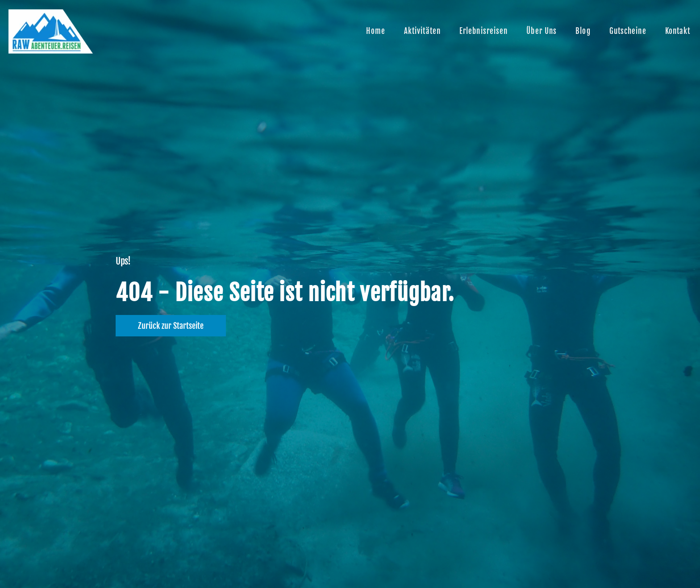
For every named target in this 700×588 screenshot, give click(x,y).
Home (375, 31)
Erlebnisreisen (483, 31)
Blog (583, 31)
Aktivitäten (422, 31)
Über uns (542, 31)
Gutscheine (628, 31)
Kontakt (678, 31)
